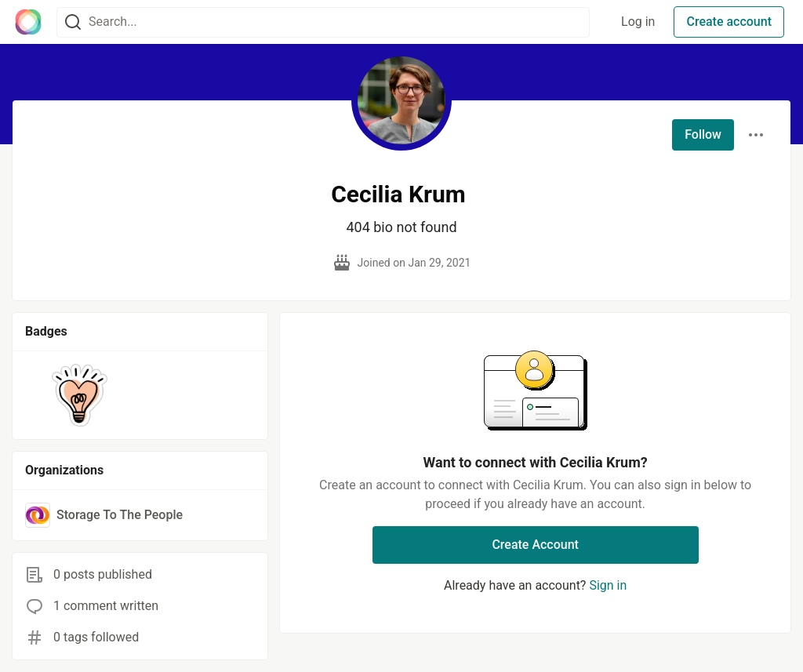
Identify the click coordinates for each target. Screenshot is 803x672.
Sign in (608, 585)
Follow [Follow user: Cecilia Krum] (703, 134)
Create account (729, 22)
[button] (80, 395)
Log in (638, 22)
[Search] (73, 22)
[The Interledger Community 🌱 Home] (28, 22)
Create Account (535, 545)
